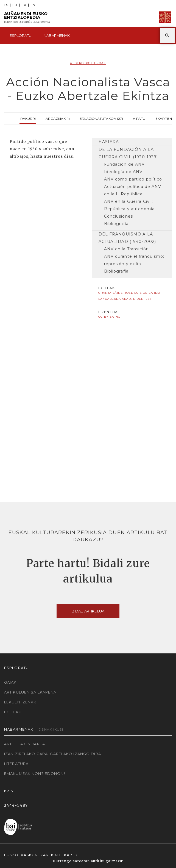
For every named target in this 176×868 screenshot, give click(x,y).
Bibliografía (116, 224)
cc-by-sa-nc (109, 317)
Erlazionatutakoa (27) (101, 118)
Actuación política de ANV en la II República (133, 190)
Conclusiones (118, 216)
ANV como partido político (133, 179)
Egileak (13, 712)
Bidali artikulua (88, 611)
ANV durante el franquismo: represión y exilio (134, 260)
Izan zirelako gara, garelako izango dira (53, 754)
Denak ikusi (51, 729)
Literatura (16, 764)
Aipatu (139, 118)
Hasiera (109, 142)
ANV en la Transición (126, 249)
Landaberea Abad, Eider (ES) (125, 299)
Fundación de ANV (125, 164)
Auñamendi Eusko (27, 17)
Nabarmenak (57, 35)
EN (33, 5)
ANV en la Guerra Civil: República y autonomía (129, 205)
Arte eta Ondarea (25, 744)
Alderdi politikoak (88, 63)
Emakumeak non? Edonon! (35, 773)
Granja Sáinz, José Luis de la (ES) (129, 293)
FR (24, 5)
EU (15, 5)
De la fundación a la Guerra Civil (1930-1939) (128, 153)
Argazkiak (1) (58, 118)
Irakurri (28, 118)
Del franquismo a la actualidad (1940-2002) (127, 238)
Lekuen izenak (20, 702)
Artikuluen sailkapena (30, 692)
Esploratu (21, 35)
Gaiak (10, 682)
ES (6, 5)
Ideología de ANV (123, 172)
